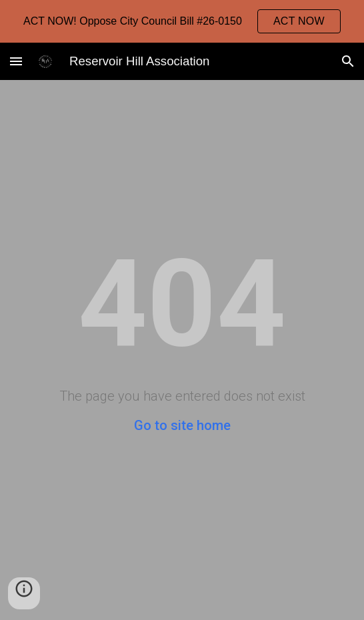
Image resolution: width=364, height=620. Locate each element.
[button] (16, 61)
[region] (182, 21)
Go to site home (182, 425)
